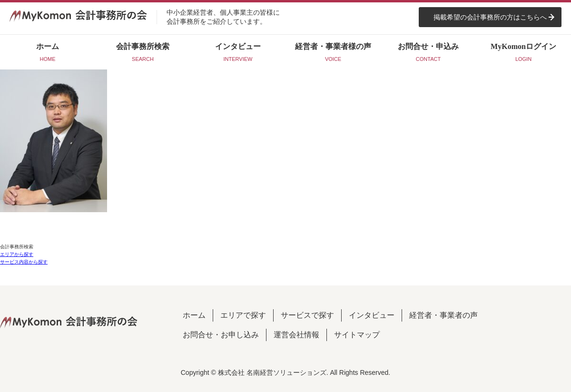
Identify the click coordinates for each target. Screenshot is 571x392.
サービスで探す (307, 315)
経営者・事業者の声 (443, 315)
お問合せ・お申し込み (221, 335)
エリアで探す (243, 315)
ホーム (194, 315)
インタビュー (372, 315)
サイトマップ (357, 335)
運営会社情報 (296, 335)
